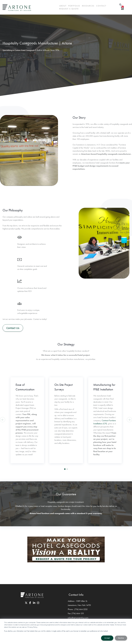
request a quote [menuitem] (69, 9)
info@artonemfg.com (78, 618)
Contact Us (13, 328)
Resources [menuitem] (88, 6)
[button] (65, 469)
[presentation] (3, 420)
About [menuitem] (63, 6)
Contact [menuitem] (101, 6)
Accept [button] (107, 638)
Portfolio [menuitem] (74, 6)
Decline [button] (121, 638)
